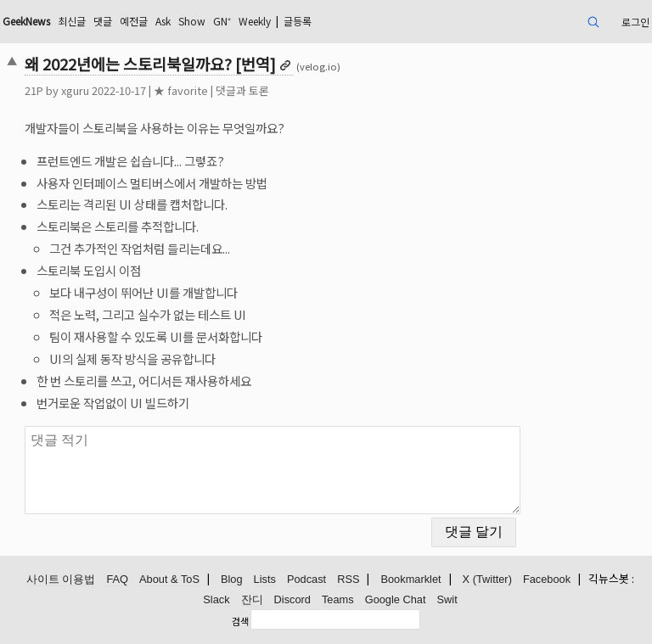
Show (192, 21)
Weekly (255, 21)
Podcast (306, 579)
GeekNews (26, 21)
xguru (75, 90)
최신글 (72, 21)
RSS (348, 579)
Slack (216, 599)
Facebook (547, 579)
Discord (292, 599)
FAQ (117, 579)
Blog (232, 579)
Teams (338, 599)
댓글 (103, 21)
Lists (265, 579)
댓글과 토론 (242, 90)
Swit (447, 599)
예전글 (134, 21)
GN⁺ (222, 21)
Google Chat (396, 599)
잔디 (252, 599)
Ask (163, 21)
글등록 (298, 21)
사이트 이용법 (61, 579)
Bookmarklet (410, 579)
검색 (240, 621)
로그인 (635, 22)
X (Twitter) (487, 579)
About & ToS (169, 579)
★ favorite (181, 90)
